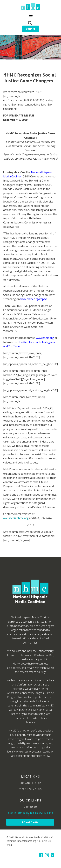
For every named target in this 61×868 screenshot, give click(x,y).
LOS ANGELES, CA (31, 783)
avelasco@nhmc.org (16, 518)
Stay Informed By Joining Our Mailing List (31, 814)
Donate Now (30, 822)
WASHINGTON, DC (31, 789)
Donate (31, 29)
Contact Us (31, 807)
